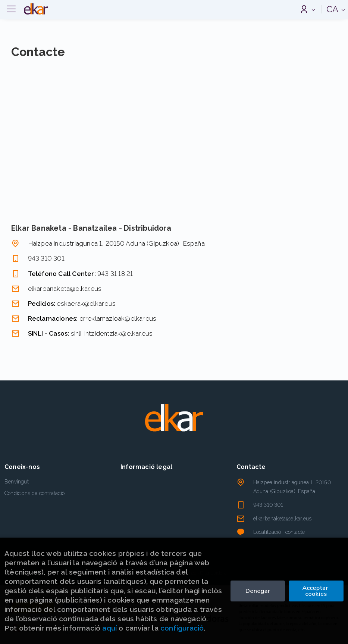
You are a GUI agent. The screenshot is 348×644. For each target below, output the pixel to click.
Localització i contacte (279, 532)
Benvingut (17, 482)
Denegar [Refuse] (258, 591)
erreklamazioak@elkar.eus (118, 318)
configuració (182, 628)
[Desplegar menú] (11, 9)
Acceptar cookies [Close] (316, 591)
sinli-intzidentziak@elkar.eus (112, 333)
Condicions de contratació (35, 493)
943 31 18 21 (115, 274)
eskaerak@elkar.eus (86, 304)
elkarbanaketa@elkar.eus (65, 289)
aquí (109, 628)
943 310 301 (46, 258)
